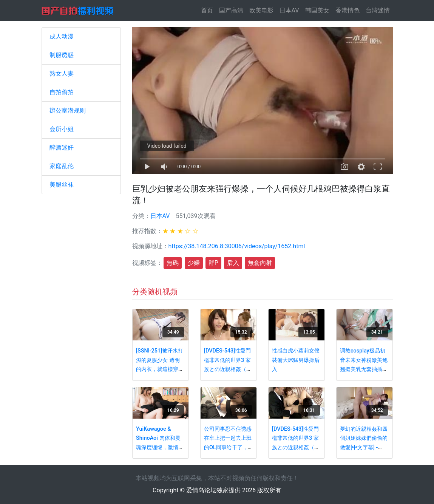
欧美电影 (261, 10)
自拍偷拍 (62, 92)
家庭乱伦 (62, 166)
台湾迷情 (378, 10)
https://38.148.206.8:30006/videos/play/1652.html (237, 246)
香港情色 (348, 10)
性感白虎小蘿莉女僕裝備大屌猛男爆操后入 (296, 360)
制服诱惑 (62, 55)
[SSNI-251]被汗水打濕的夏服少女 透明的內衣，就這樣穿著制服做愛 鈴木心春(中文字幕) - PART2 (160, 369)
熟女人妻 (62, 73)
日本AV (289, 10)
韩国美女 (317, 10)
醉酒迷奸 (62, 148)
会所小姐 (62, 129)
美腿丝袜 (62, 185)
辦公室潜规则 (68, 111)
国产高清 (231, 10)
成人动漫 (62, 36)
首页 (209, 10)
